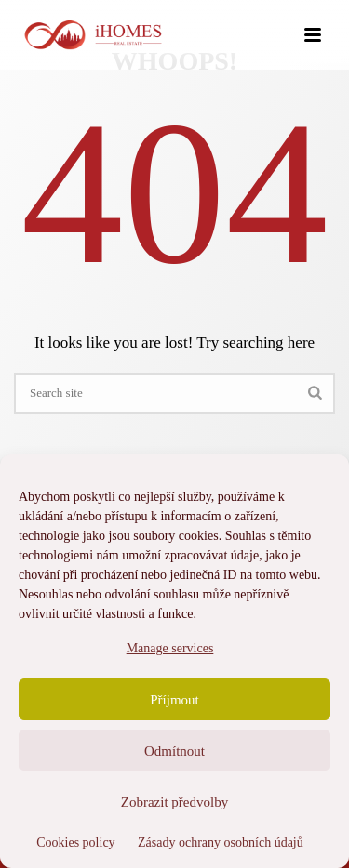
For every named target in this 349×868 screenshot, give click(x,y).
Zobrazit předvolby (174, 802)
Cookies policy (75, 842)
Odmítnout (174, 751)
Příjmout (174, 700)
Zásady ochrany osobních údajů (221, 842)
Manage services (170, 648)
